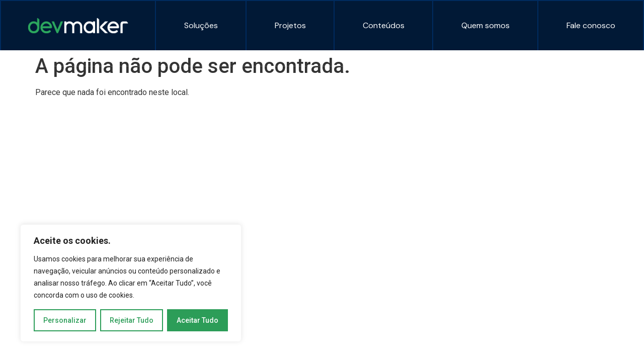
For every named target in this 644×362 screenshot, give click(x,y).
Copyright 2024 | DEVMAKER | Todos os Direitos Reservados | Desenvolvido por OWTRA (163, 84)
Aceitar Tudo (197, 320)
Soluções (201, 25)
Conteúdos (384, 25)
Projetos (290, 25)
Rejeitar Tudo (132, 320)
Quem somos (486, 25)
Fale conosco (591, 25)
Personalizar (65, 320)
